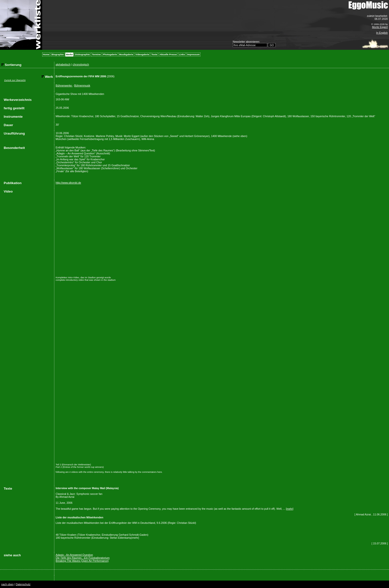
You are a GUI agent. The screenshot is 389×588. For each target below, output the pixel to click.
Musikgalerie (126, 55)
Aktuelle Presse (168, 55)
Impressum (194, 55)
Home (46, 55)
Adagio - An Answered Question (74, 555)
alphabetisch (63, 64)
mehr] (136, 538)
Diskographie (82, 55)
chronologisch (81, 64)
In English (382, 33)
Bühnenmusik (82, 85)
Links (182, 55)
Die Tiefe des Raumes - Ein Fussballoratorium (82, 558)
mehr (290, 509)
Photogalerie (110, 55)
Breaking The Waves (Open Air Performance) (82, 561)
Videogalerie (142, 55)
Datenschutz (23, 584)
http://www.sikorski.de (68, 183)
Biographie (58, 55)
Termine (96, 55)
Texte (154, 55)
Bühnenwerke (64, 85)
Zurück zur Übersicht (15, 80)
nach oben (7, 584)
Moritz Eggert (380, 27)
